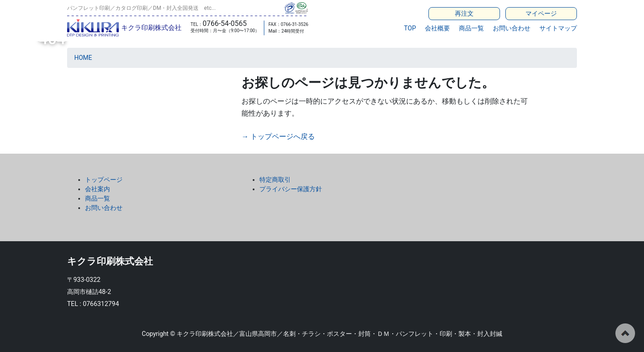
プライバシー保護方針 (291, 189)
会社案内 (97, 189)
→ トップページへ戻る (278, 136)
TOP (410, 28)
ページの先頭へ (625, 333)
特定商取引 (275, 180)
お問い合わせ (512, 28)
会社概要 (437, 28)
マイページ (541, 13)
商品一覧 (471, 28)
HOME (83, 58)
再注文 (464, 13)
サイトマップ (558, 28)
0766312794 (101, 304)
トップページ (104, 180)
